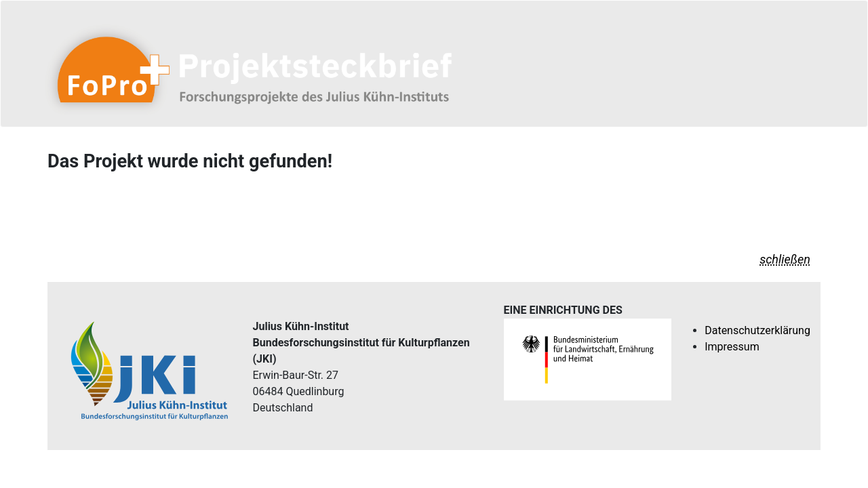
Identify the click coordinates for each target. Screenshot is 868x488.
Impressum (732, 347)
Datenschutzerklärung (757, 330)
